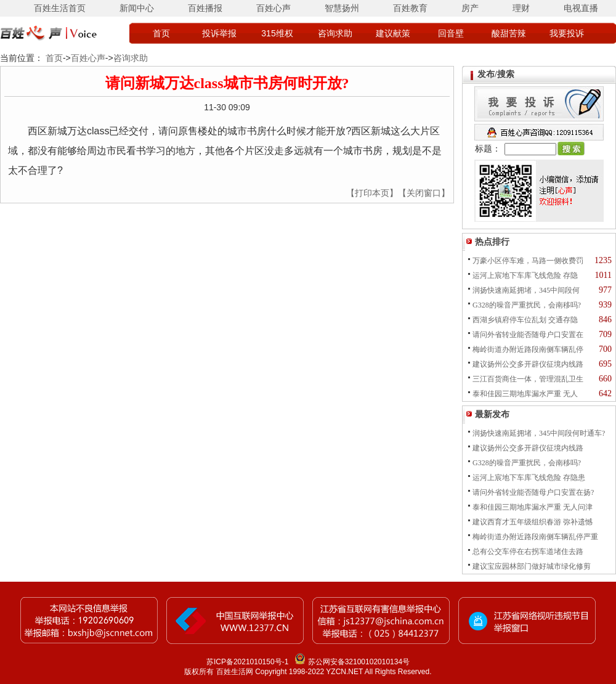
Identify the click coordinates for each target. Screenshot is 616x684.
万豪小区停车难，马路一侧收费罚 (528, 261)
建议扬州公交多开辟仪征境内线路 (528, 364)
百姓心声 (274, 8)
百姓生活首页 (60, 8)
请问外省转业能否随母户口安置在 (528, 335)
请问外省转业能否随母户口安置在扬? (533, 492)
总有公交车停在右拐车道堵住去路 (528, 552)
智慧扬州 (342, 8)
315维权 (277, 33)
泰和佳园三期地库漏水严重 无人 (525, 394)
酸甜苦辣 (509, 33)
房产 (470, 8)
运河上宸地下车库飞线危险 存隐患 (529, 478)
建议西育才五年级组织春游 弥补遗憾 (533, 522)
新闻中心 (137, 8)
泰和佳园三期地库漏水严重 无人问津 (533, 507)
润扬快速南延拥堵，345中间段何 (526, 290)
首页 (161, 33)
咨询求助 (335, 33)
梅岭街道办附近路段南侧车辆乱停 (528, 349)
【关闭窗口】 (424, 193)
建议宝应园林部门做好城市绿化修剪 (532, 566)
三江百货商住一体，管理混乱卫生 (528, 379)
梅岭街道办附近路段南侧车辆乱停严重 (535, 537)
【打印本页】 (372, 193)
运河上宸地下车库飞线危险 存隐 (525, 275)
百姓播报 (205, 8)
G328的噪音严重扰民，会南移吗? (527, 305)
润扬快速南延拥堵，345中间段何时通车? (539, 433)
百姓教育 (410, 8)
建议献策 (393, 33)
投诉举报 (219, 33)
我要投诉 (567, 33)
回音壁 (451, 33)
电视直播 (581, 8)
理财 (521, 8)
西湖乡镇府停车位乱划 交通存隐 (525, 320)
